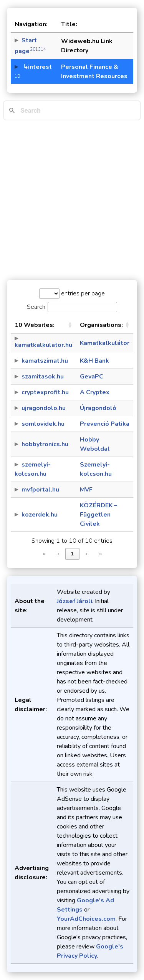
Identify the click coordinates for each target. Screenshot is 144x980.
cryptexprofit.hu (45, 392)
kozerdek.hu (40, 515)
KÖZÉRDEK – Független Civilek (98, 515)
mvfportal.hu (40, 490)
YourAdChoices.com (86, 919)
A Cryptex (95, 392)
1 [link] (72, 554)
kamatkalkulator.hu (43, 345)
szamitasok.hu (43, 377)
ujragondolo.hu (44, 408)
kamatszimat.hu (45, 361)
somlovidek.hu (43, 424)
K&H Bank (94, 361)
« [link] (44, 554)
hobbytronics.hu (45, 444)
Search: (37, 307)
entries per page (82, 293)
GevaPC (92, 377)
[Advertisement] (72, 200)
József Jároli (74, 601)
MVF (86, 490)
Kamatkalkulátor (105, 343)
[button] (70, 325)
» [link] (100, 554)
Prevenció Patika (105, 424)
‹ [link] (58, 554)
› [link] (86, 554)
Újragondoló (98, 408)
